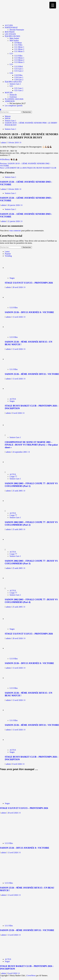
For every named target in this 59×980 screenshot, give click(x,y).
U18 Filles (18, 75)
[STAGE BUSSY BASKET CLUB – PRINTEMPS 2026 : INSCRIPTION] (15, 389)
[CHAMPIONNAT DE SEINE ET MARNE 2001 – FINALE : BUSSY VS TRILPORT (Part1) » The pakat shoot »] (14, 425)
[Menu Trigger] (53, 5)
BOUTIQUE (10, 32)
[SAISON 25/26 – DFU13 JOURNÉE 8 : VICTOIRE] (15, 297)
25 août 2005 (18, 491)
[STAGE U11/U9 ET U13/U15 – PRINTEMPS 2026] (15, 268)
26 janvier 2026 (14, 205)
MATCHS (9, 93)
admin (4, 143)
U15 (11, 64)
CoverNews (31, 975)
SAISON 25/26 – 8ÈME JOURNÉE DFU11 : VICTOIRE (32, 374)
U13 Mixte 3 (19, 62)
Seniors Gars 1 (15, 84)
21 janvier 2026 (14, 221)
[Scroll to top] (0, 978)
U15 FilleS (19, 67)
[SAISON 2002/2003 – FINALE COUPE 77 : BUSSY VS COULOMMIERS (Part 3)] (14, 539)
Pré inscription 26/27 (18, 103)
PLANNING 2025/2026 (14, 99)
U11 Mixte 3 (19, 51)
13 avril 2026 (18, 317)
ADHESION (10, 101)
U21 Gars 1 (19, 88)
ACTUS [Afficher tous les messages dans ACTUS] (13, 399)
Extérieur (13, 97)
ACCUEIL (9, 25)
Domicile (13, 95)
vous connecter (15, 231)
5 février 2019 (13, 143)
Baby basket (14, 38)
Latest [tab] (7, 252)
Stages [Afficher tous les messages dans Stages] (12, 278)
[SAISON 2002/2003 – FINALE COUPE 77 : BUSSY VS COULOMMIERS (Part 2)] (14, 501)
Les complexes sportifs (14, 106)
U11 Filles (18, 45)
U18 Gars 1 (19, 77)
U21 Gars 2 (19, 90)
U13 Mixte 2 (19, 60)
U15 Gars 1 (19, 69)
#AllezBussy (5, 159)
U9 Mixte (18, 43)
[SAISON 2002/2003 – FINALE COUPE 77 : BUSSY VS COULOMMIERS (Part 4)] (14, 578)
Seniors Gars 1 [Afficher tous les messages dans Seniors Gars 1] (10, 129)
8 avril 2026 (17, 413)
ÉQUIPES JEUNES (12, 36)
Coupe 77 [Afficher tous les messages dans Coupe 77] (13, 477)
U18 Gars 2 (19, 80)
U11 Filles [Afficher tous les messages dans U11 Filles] (14, 369)
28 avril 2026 (18, 287)
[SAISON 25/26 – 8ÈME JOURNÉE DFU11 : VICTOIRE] (15, 359)
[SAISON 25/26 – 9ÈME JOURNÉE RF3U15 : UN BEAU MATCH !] (15, 327)
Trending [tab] (8, 256)
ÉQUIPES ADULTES (13, 82)
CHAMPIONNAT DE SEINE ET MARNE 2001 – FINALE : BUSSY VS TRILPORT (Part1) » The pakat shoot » (31, 445)
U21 (11, 86)
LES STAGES (10, 34)
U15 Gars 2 (19, 71)
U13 (11, 54)
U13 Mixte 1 (19, 58)
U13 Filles (18, 56)
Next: (28, 168)
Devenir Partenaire (17, 30)
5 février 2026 (13, 189)
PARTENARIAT (11, 28)
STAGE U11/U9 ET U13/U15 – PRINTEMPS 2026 (29, 283)
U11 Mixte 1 (19, 47)
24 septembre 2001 (20, 452)
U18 (11, 73)
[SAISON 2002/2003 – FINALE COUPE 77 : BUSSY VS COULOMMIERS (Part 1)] (14, 462)
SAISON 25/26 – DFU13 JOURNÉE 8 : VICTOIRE (29, 312)
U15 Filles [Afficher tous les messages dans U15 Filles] (14, 337)
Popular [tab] (8, 254)
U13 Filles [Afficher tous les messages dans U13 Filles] (14, 308)
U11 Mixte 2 (19, 49)
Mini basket (14, 41)
